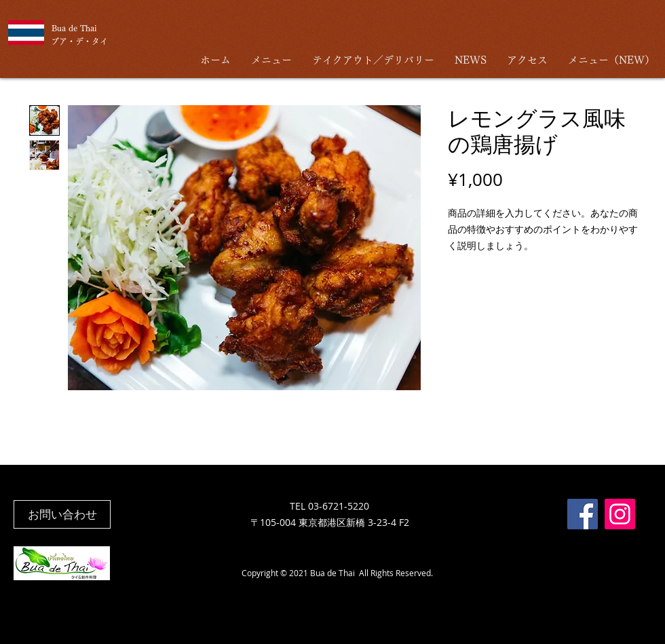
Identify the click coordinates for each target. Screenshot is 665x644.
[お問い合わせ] (62, 514)
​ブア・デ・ (71, 41)
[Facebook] (583, 514)
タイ (100, 41)
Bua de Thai (74, 28)
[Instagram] (620, 514)
